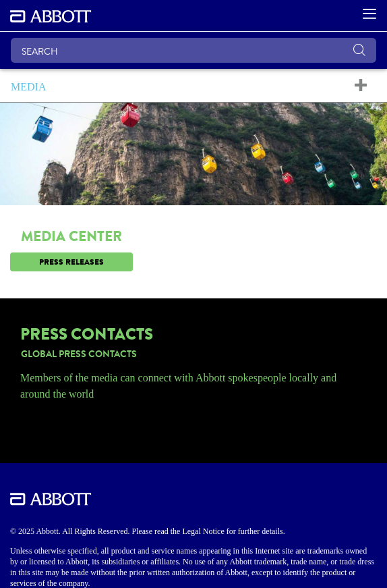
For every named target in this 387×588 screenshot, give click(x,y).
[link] (193, 262)
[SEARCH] (193, 50)
